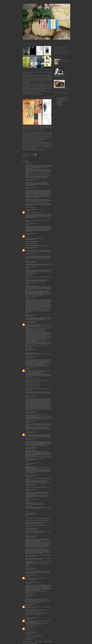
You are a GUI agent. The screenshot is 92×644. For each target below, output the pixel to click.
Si (26, 284)
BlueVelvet (28, 164)
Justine (27, 490)
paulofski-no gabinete (61, 101)
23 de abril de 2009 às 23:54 (31, 485)
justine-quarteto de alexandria (63, 100)
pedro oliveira (28, 358)
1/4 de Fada (28, 433)
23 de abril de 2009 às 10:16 (31, 261)
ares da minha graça (47, 6)
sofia (26, 254)
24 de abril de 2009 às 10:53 (31, 499)
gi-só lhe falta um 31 (61, 99)
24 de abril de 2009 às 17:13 (31, 568)
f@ (26, 500)
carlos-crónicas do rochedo (62, 97)
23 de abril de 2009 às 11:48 (31, 267)
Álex (26, 397)
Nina (26, 188)
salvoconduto (28, 486)
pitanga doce (59, 102)
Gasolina (27, 605)
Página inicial (38, 642)
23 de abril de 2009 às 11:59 (31, 283)
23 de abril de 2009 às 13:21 (31, 349)
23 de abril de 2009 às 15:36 (31, 396)
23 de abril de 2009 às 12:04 (31, 297)
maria (27, 225)
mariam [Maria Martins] (30, 514)
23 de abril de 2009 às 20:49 (31, 448)
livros (25, 157)
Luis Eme (27, 275)
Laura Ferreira (28, 569)
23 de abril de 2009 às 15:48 (31, 412)
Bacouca (27, 596)
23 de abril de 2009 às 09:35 (31, 247)
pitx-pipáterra (59, 104)
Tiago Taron (28, 477)
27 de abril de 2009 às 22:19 (31, 633)
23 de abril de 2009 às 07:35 (31, 210)
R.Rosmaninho (28, 537)
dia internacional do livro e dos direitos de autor (37, 44)
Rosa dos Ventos (29, 449)
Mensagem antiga (48, 642)
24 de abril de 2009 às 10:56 (31, 513)
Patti (61, 59)
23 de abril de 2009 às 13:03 (31, 322)
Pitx (26, 234)
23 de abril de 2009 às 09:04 (31, 233)
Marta (27, 369)
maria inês (28, 248)
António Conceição (29, 323)
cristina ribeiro (28, 413)
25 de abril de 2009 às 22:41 (31, 604)
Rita (26, 298)
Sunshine (27, 583)
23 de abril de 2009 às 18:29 (31, 421)
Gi (26, 268)
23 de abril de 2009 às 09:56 (31, 253)
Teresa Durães (28, 262)
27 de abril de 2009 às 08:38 (31, 618)
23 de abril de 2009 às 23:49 (31, 476)
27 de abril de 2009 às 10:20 (31, 626)
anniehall (27, 619)
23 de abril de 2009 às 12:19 (31, 315)
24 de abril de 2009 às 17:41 (31, 575)
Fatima (27, 465)
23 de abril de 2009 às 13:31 (31, 357)
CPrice (27, 211)
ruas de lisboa (60, 105)
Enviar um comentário (27, 640)
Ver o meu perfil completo (64, 61)
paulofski (27, 316)
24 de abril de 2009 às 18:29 (31, 582)
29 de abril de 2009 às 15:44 (31, 638)
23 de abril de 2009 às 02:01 (31, 187)
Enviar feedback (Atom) (32, 643)
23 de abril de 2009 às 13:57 (31, 368)
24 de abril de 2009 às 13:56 (31, 536)
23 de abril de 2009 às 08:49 (31, 224)
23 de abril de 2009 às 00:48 (31, 180)
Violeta (27, 440)
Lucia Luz (27, 181)
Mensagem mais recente (27, 642)
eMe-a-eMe (28, 350)
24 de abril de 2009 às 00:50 (31, 489)
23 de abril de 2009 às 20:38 (31, 439)
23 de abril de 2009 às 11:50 (31, 274)
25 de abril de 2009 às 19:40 (31, 595)
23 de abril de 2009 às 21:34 (31, 464)
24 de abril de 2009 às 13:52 (31, 528)
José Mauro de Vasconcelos (46, 75)
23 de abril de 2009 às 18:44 (31, 432)
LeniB (27, 634)
